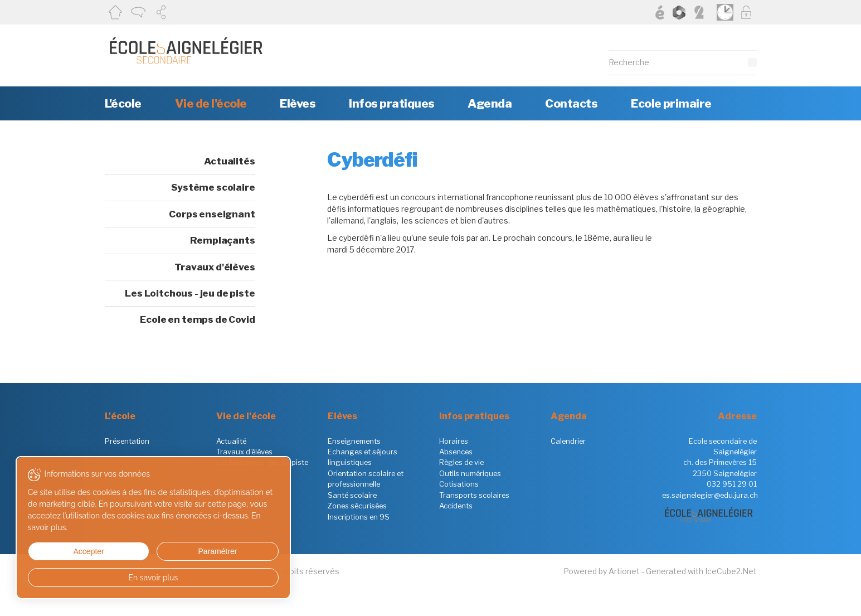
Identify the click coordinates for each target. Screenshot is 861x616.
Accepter (66, 551)
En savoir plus (107, 578)
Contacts (571, 103)
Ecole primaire (671, 103)
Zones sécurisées (357, 506)
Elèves (298, 103)
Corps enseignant (212, 214)
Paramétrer (148, 551)
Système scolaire (213, 187)
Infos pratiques (391, 103)
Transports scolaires (474, 495)
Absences (456, 452)
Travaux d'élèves (215, 267)
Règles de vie (461, 462)
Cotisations (459, 484)
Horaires (454, 441)
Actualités (229, 161)
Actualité (231, 441)
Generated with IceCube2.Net (701, 571)
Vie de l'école (211, 103)
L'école (123, 103)
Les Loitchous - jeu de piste (190, 293)
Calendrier (568, 441)
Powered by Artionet (602, 571)
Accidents (456, 506)
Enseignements (354, 441)
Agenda (490, 103)
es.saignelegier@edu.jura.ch (710, 495)
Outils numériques (470, 473)
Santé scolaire (352, 495)
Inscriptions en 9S (359, 517)
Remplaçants (222, 240)
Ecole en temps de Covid (197, 319)
